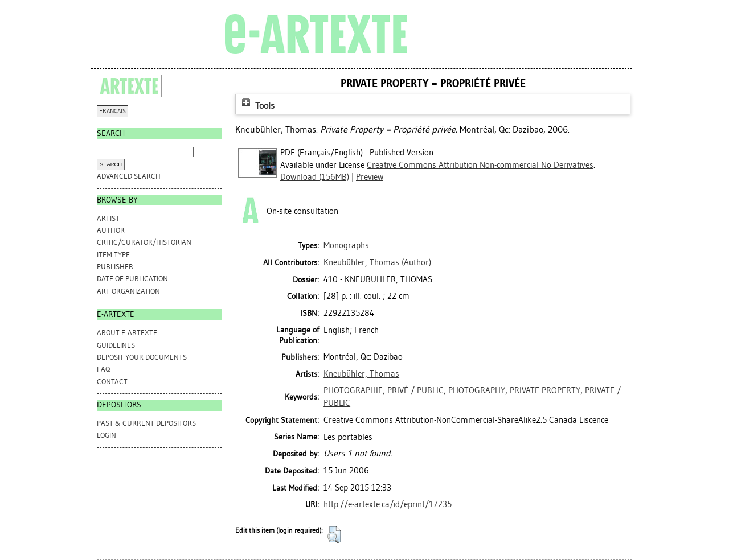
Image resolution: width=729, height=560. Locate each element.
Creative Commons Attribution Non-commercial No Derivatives (480, 165)
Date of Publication (132, 279)
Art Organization (128, 291)
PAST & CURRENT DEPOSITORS (146, 423)
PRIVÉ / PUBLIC (415, 390)
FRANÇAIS (112, 111)
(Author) (377, 262)
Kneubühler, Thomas (361, 374)
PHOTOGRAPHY (477, 390)
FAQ (103, 369)
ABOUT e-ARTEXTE (127, 333)
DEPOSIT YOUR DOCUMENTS (142, 357)
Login (107, 435)
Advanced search (129, 176)
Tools (257, 106)
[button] (334, 535)
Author (111, 230)
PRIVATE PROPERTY (545, 390)
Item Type (113, 255)
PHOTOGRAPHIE (353, 390)
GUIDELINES (116, 345)
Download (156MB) (315, 177)
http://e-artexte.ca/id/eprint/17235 (388, 504)
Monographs (346, 245)
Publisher (115, 267)
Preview (370, 177)
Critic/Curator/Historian (144, 242)
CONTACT (112, 382)
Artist (108, 218)
